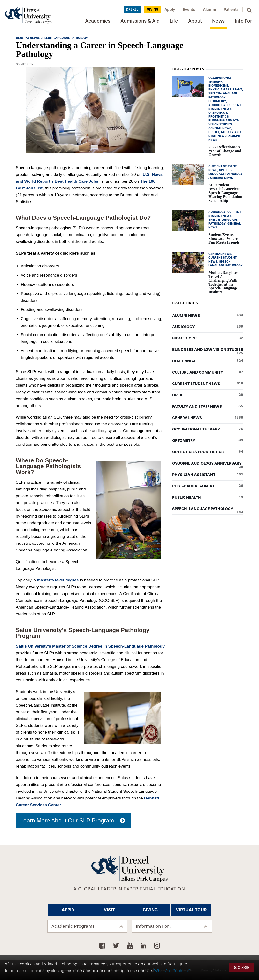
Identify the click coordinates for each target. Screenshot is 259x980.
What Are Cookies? (172, 971)
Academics (98, 21)
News (218, 21)
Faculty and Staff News (208, 407)
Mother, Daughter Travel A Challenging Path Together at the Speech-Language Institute (223, 282)
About (195, 21)
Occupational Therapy (208, 429)
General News (208, 418)
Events (189, 10)
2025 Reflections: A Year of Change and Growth (225, 151)
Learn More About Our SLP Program (67, 820)
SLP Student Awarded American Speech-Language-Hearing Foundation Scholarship (225, 193)
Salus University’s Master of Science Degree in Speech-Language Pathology (90, 646)
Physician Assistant (208, 475)
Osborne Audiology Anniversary (208, 463)
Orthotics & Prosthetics (208, 452)
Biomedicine (208, 338)
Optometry (208, 441)
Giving (153, 10)
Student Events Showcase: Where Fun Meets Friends (224, 238)
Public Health (208, 498)
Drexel (132, 10)
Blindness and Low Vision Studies (208, 350)
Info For (243, 21)
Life (174, 21)
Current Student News (208, 384)
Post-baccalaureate (208, 486)
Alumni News (208, 316)
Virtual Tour (191, 910)
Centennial (208, 361)
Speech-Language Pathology (208, 509)
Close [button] (244, 968)
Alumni (209, 10)
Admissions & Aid (140, 21)
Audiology (208, 327)
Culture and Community (208, 372)
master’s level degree (58, 580)
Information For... (154, 926)
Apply (170, 10)
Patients (231, 10)
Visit (109, 910)
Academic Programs (73, 926)
